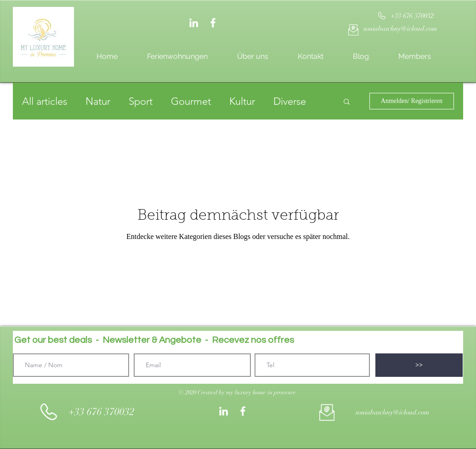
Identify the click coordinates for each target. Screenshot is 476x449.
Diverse (290, 101)
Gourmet (191, 101)
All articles (45, 101)
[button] (347, 102)
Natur (98, 101)
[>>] (419, 365)
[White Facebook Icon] (213, 23)
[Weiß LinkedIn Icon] (194, 23)
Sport (141, 101)
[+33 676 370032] (412, 16)
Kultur (242, 101)
